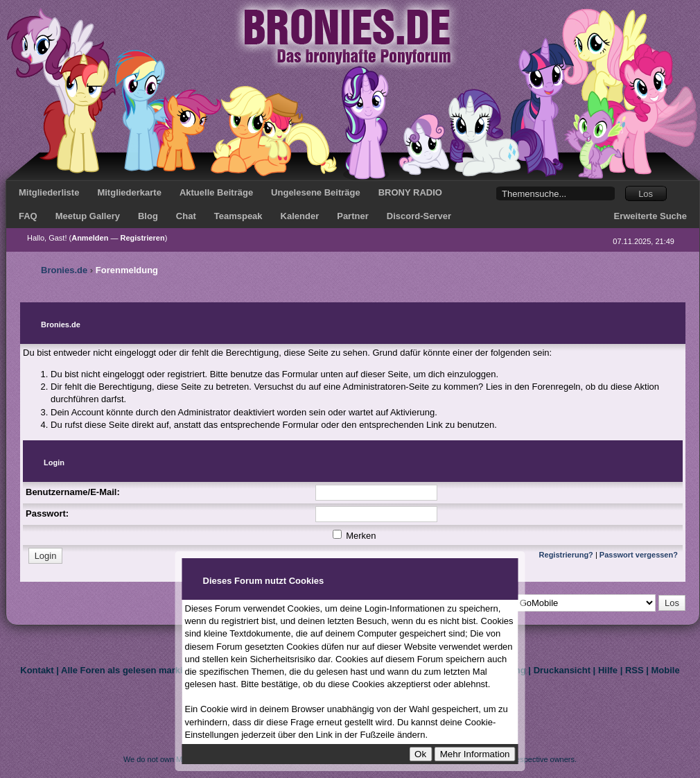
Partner (353, 216)
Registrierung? (566, 555)
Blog (148, 216)
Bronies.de (64, 270)
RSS (635, 670)
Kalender (300, 216)
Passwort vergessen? (639, 555)
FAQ (28, 216)
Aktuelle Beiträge (216, 192)
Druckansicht (562, 670)
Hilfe (608, 670)
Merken (355, 536)
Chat (186, 216)
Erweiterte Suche (651, 216)
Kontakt (37, 670)
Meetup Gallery (88, 216)
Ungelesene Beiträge (316, 192)
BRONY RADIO (410, 192)
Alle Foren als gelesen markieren (131, 670)
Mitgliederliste (49, 192)
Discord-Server (419, 216)
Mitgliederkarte (129, 192)
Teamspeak (238, 216)
